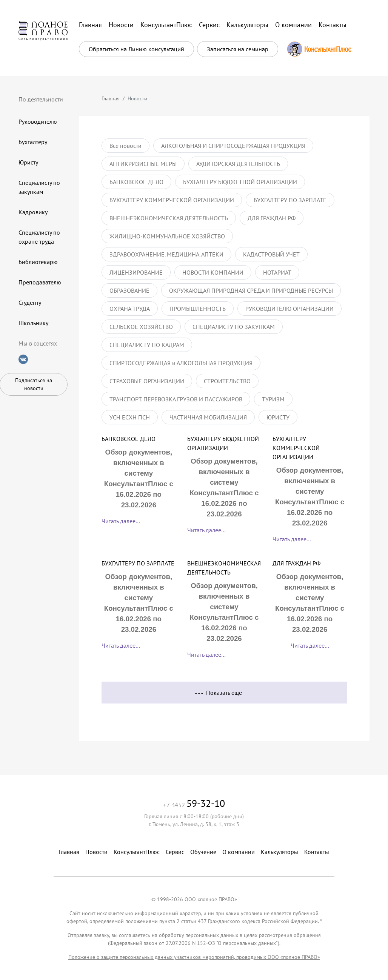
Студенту (30, 303)
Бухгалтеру (33, 142)
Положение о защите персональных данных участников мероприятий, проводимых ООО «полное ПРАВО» (194, 957)
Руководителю (38, 121)
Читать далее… (121, 521)
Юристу (28, 162)
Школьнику (33, 323)
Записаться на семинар (238, 49)
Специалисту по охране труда (39, 237)
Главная (111, 98)
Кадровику (33, 212)
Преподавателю (40, 282)
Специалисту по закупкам (39, 187)
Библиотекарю (38, 262)
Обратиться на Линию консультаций (136, 49)
